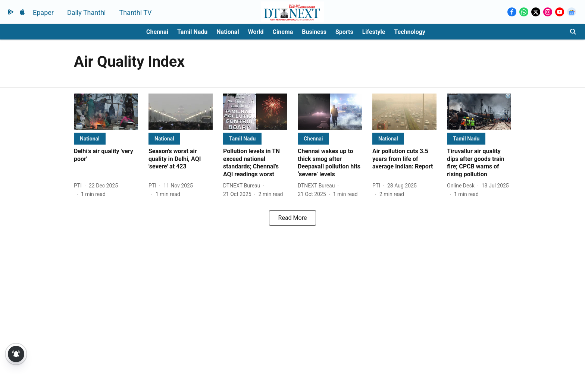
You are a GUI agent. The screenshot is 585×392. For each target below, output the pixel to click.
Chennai (157, 32)
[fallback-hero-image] (106, 112)
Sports (344, 32)
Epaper (43, 12)
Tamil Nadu (192, 32)
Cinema (283, 32)
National (228, 32)
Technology (410, 32)
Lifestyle (374, 32)
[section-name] (90, 138)
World (256, 32)
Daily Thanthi (87, 12)
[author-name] (79, 186)
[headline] (106, 155)
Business (314, 32)
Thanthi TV (135, 12)
